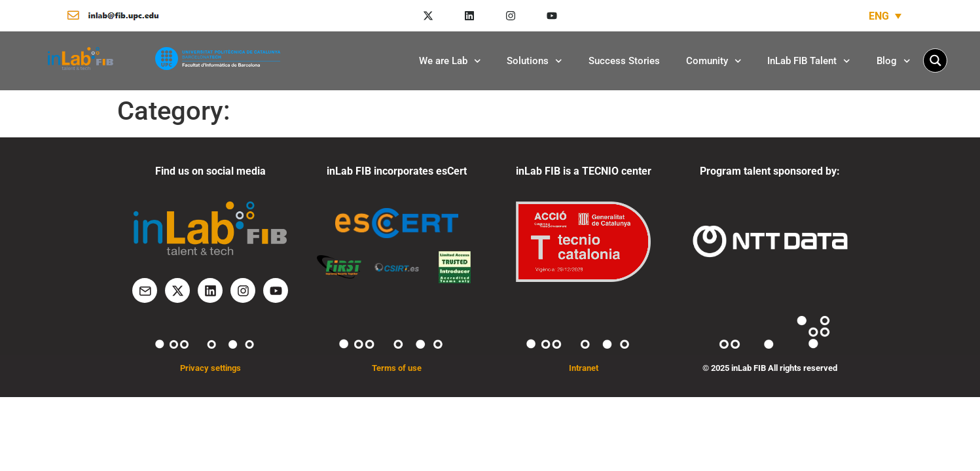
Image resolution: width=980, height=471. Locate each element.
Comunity (714, 61)
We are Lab (450, 61)
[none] (885, 16)
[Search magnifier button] (935, 61)
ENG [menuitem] (879, 15)
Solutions (535, 61)
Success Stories (624, 61)
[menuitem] (885, 16)
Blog (894, 61)
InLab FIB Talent (809, 61)
